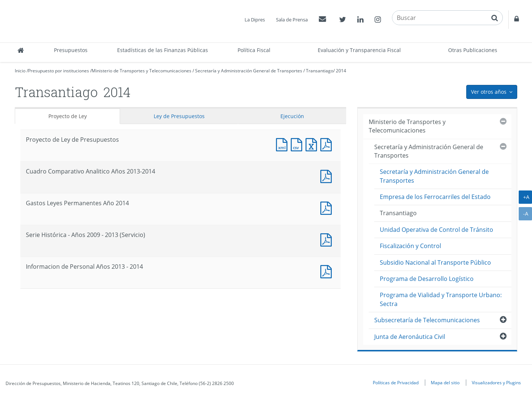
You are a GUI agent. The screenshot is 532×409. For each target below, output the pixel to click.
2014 (341, 71)
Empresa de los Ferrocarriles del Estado (435, 197)
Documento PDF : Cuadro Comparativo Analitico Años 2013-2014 (328, 176)
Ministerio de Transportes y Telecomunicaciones (141, 71)
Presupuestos (71, 50)
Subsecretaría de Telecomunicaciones (427, 320)
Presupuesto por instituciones (59, 71)
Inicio (20, 71)
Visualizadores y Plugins (496, 382)
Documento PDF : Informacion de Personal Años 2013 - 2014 (328, 271)
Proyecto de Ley (68, 116)
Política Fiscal (254, 50)
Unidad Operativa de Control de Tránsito (436, 230)
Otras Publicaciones (473, 50)
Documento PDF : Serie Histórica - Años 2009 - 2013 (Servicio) (328, 239)
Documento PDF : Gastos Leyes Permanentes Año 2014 (328, 207)
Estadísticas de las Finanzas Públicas (163, 50)
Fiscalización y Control (410, 246)
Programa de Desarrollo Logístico (427, 279)
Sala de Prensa (292, 20)
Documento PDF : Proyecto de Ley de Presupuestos (328, 144)
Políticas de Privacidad (396, 382)
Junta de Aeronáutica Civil (410, 337)
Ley (179, 116)
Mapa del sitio (445, 382)
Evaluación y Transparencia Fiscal (359, 50)
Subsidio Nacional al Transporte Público (435, 262)
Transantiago (320, 71)
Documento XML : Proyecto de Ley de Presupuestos (283, 144)
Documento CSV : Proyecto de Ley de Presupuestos (298, 144)
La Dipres (255, 20)
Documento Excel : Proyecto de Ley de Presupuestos (313, 144)
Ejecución (292, 116)
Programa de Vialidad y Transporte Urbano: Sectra (441, 299)
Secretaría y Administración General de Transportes (249, 71)
